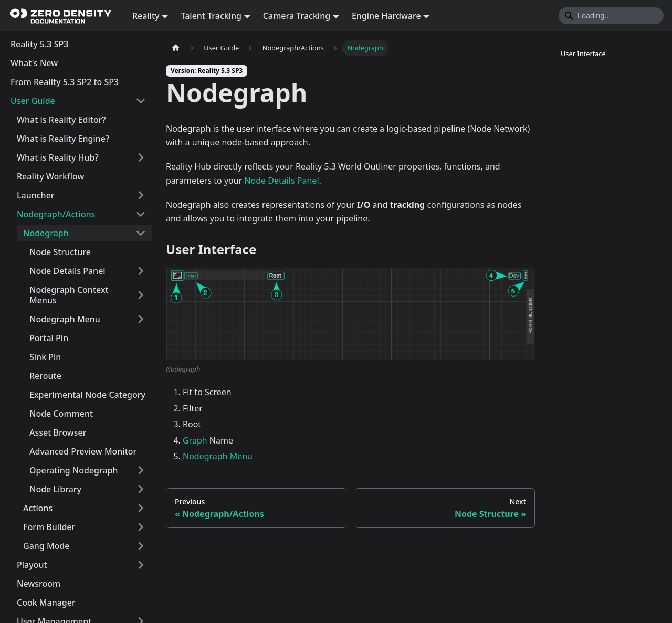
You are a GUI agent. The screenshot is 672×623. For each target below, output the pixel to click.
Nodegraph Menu (65, 319)
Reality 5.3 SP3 (39, 44)
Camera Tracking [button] (297, 16)
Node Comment (61, 414)
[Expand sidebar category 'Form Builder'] (141, 527)
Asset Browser (58, 432)
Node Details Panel (67, 271)
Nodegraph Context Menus (69, 295)
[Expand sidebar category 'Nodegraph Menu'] (141, 319)
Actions (38, 508)
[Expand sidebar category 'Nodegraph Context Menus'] (141, 295)
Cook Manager (46, 603)
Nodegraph (46, 233)
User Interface (583, 54)
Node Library (55, 489)
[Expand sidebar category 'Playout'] (141, 565)
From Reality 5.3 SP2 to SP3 (65, 82)
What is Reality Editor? (61, 120)
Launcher (36, 195)
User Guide (33, 101)
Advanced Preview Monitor (83, 451)
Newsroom (39, 584)
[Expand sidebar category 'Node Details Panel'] (141, 271)
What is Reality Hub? (58, 157)
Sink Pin (45, 357)
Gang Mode (46, 546)
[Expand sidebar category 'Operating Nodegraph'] (141, 470)
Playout (32, 565)
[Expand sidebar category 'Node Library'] (141, 489)
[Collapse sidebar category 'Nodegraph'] (141, 233)
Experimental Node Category (87, 395)
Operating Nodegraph (74, 470)
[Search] (611, 16)
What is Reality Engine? (63, 139)
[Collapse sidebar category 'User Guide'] (141, 101)
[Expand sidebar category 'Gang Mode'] (141, 546)
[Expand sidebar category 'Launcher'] (141, 195)
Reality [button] (146, 16)
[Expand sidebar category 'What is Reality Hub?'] (141, 157)
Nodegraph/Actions (56, 214)
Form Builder (49, 527)
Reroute (45, 376)
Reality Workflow (50, 176)
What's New (34, 63)
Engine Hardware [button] (386, 16)
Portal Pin (49, 338)
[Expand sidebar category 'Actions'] (141, 508)
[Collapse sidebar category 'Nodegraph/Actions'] (141, 214)
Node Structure (60, 252)
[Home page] (176, 48)
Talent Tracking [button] (211, 16)
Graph (195, 440)
